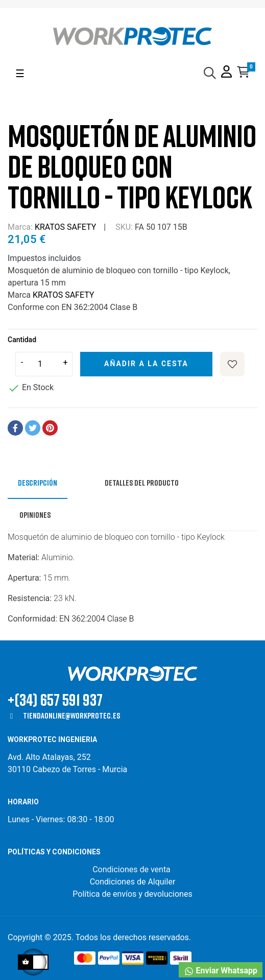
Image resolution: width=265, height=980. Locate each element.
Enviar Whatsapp (221, 971)
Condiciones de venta (132, 869)
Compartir (15, 428)
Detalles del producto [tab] (142, 483)
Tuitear (33, 428)
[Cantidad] (44, 364)
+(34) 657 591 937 (55, 699)
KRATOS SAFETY (65, 227)
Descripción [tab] (38, 483)
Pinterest (50, 428)
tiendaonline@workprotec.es (71, 715)
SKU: (124, 227)
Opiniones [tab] (35, 515)
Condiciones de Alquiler (133, 882)
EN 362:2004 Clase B (97, 619)
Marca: (20, 227)
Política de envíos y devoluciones (132, 894)
